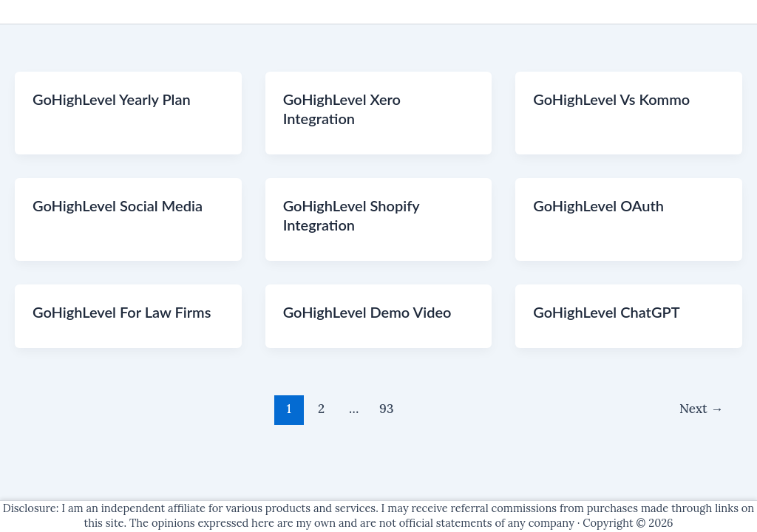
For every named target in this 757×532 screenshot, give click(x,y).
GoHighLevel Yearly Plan (112, 99)
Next (701, 409)
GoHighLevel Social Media (118, 205)
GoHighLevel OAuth (598, 205)
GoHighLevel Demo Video (367, 312)
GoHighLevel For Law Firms (122, 312)
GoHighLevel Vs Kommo (611, 99)
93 (386, 409)
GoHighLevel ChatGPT (606, 312)
